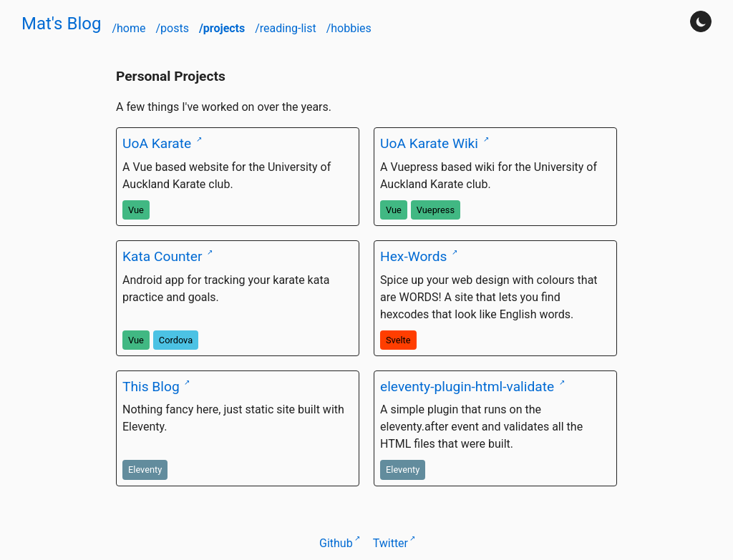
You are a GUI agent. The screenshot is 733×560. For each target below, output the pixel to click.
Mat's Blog (61, 24)
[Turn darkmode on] (701, 21)
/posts (173, 28)
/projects (223, 28)
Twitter (390, 543)
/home (130, 28)
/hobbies (349, 28)
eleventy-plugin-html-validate (469, 387)
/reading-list (287, 28)
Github (336, 543)
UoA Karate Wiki (431, 143)
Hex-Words (415, 256)
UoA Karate (159, 143)
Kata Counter (164, 256)
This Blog (152, 387)
